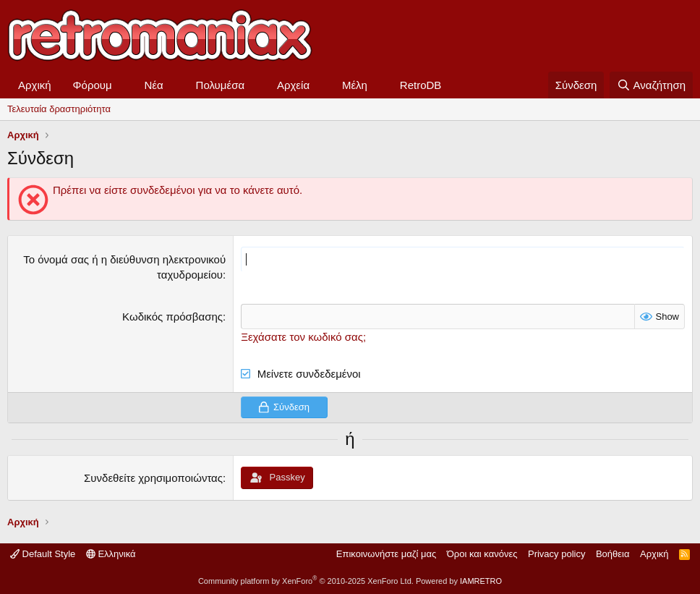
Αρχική (35, 85)
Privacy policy (556, 554)
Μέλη (355, 85)
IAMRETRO (481, 581)
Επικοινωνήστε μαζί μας (386, 554)
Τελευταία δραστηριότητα (59, 109)
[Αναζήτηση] (651, 85)
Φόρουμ (93, 85)
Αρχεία (293, 85)
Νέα (154, 85)
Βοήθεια (613, 554)
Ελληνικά (111, 554)
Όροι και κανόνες (482, 554)
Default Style (43, 554)
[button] (124, 85)
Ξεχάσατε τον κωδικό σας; (303, 337)
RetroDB (421, 85)
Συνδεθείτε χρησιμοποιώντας (153, 478)
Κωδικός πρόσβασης (172, 317)
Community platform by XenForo (306, 581)
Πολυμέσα (221, 85)
